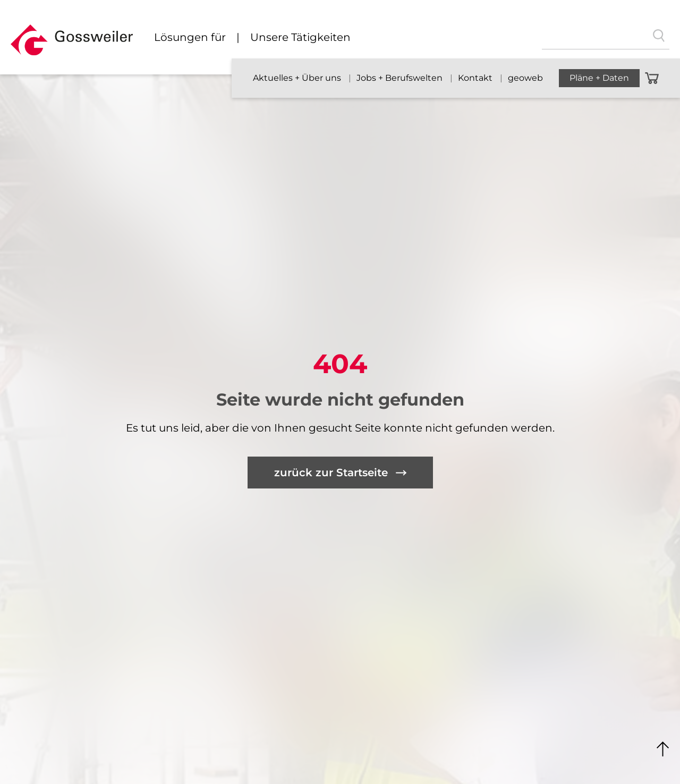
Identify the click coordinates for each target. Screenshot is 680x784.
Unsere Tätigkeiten (300, 37)
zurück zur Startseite (331, 473)
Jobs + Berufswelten (401, 78)
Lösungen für (190, 37)
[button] (72, 44)
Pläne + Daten (599, 78)
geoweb (525, 78)
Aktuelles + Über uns (298, 78)
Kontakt (476, 78)
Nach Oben (663, 749)
